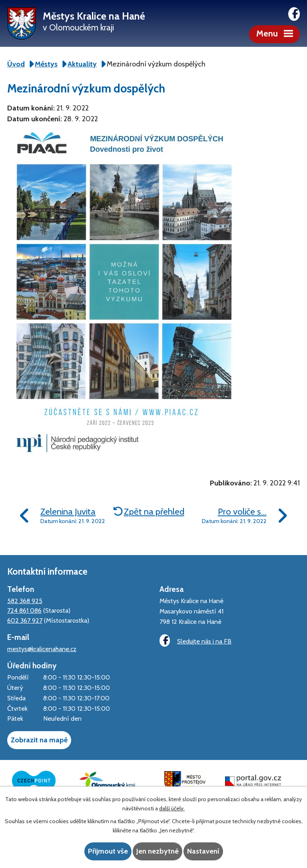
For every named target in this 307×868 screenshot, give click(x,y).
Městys (46, 64)
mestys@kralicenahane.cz (42, 649)
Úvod (16, 64)
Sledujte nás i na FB (195, 640)
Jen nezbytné (157, 851)
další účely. (172, 808)
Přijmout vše (108, 851)
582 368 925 (25, 601)
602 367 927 (25, 620)
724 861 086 (24, 610)
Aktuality (82, 64)
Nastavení (203, 851)
